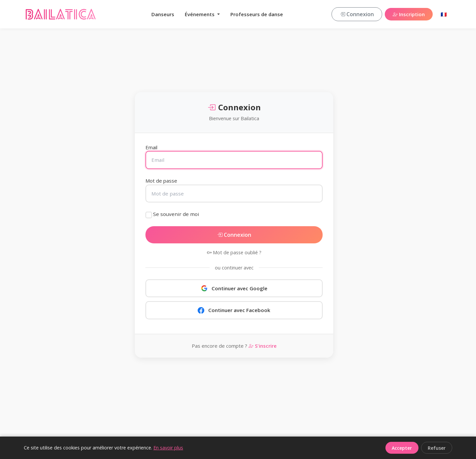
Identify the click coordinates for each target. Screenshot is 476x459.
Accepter (402, 448)
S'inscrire (263, 346)
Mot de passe (161, 181)
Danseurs (163, 14)
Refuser (437, 448)
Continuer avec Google (234, 288)
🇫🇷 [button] (444, 14)
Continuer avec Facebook (234, 310)
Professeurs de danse (257, 14)
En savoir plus (168, 448)
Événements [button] (200, 14)
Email (151, 147)
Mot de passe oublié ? (234, 252)
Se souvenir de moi (176, 214)
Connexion (357, 14)
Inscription (409, 14)
